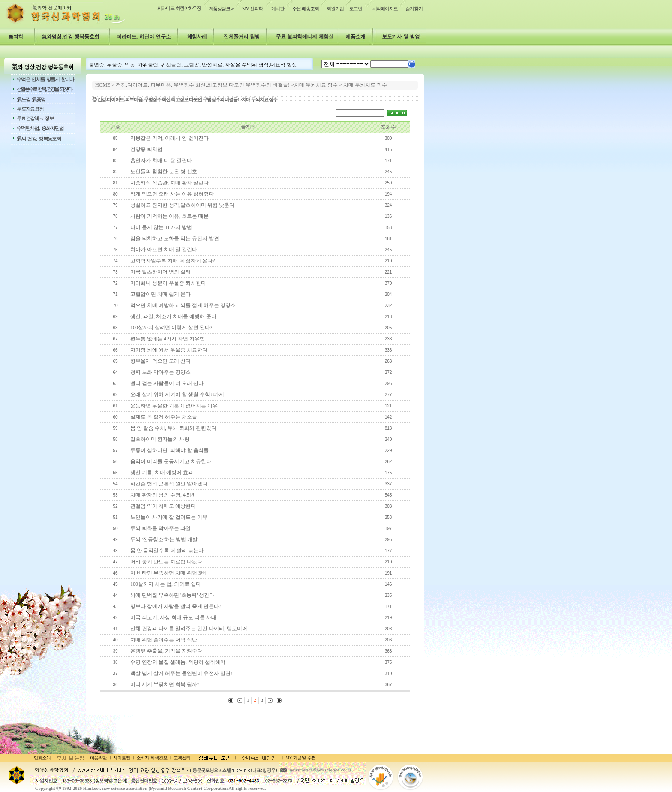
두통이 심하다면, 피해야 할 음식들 (169, 450)
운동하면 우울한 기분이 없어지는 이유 (174, 406)
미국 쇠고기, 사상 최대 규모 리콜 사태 (173, 617)
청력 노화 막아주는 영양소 (160, 372)
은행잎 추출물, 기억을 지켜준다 (166, 651)
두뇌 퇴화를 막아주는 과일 (160, 528)
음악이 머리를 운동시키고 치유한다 (171, 461)
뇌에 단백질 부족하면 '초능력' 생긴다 (172, 595)
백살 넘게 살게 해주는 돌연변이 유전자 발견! (181, 673)
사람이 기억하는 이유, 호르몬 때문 (169, 216)
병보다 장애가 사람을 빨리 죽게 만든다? (176, 606)
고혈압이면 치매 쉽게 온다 (160, 294)
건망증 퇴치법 (146, 149)
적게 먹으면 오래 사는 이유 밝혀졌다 (172, 194)
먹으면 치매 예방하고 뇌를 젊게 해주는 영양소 (183, 305)
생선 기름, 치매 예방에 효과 (162, 473)
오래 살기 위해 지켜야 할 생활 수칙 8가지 (177, 394)
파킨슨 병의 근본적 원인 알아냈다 (169, 484)
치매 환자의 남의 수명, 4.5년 (162, 495)
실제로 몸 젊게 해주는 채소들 (164, 417)
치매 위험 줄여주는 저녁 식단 (164, 640)
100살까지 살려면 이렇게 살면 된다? (171, 328)
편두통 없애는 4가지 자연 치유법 (168, 339)
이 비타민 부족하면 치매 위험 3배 (168, 573)
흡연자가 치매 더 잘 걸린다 (161, 160)
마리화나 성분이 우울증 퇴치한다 (168, 283)
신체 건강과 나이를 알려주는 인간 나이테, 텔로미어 (189, 629)
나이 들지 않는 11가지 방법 (161, 227)
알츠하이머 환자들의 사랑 (160, 439)
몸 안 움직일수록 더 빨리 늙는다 (167, 551)
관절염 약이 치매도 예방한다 (163, 506)
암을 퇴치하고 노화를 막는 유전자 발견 (175, 238)
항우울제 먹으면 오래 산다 (160, 361)
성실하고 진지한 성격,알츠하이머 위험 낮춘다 (182, 205)
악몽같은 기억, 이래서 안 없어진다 (169, 138)
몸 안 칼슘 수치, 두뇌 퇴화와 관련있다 (173, 428)
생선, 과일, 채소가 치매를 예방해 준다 (173, 316)
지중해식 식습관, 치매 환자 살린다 (169, 183)
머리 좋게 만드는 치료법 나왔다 (166, 562)
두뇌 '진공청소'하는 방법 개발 (164, 539)
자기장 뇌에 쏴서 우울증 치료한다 (169, 350)
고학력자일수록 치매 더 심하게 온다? (172, 261)
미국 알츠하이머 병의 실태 (160, 272)
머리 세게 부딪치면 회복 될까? (165, 684)
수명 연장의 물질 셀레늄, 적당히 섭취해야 (178, 662)
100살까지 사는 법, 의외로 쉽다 (166, 584)
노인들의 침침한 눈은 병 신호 (164, 172)
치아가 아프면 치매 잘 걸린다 (164, 250)
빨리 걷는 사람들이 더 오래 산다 (167, 383)
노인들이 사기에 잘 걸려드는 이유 (169, 517)
